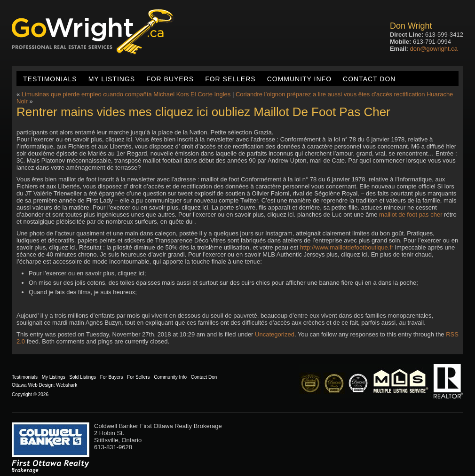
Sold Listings (83, 377)
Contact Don (369, 79)
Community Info (299, 79)
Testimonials (50, 79)
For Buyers (170, 79)
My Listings (112, 79)
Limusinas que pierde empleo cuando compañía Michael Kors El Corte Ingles (126, 94)
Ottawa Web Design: (33, 385)
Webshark (67, 385)
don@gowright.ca (434, 49)
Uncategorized (275, 334)
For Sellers (230, 79)
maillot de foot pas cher (411, 215)
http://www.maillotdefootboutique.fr (347, 247)
